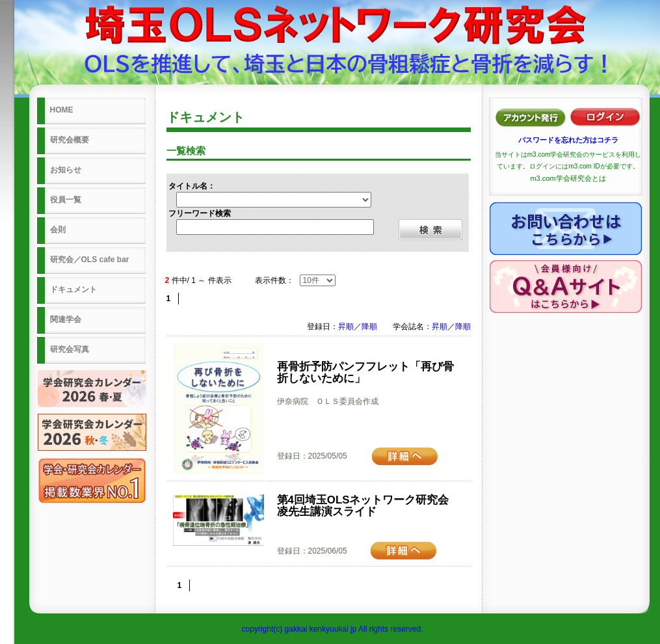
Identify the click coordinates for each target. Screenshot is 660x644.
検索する (430, 230)
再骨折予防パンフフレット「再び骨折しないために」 (365, 372)
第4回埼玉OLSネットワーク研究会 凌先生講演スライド (369, 506)
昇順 (346, 327)
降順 (369, 327)
